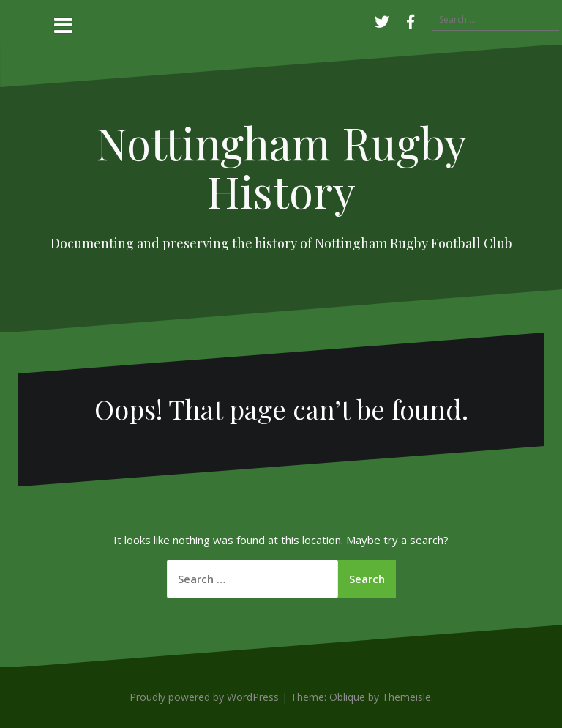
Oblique (347, 697)
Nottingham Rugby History (281, 166)
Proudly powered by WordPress (204, 697)
